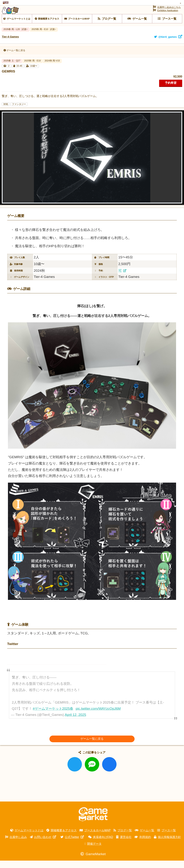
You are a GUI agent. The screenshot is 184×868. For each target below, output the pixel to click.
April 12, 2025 (75, 724)
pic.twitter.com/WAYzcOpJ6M (98, 718)
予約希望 (171, 92)
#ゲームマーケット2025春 (53, 718)
